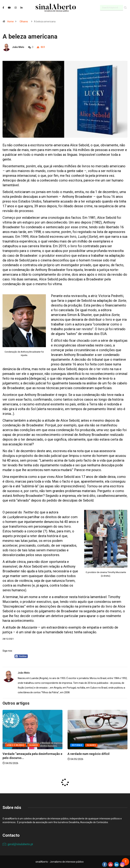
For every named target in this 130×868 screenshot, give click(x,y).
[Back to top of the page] (126, 862)
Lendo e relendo (16, 745)
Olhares (24, 22)
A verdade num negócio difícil (89, 754)
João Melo (18, 47)
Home (10, 22)
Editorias (77, 745)
